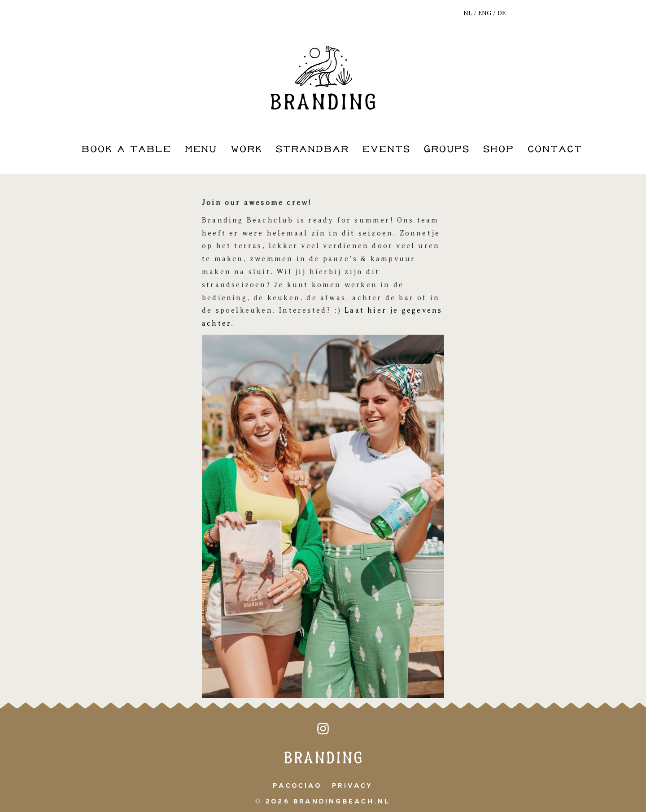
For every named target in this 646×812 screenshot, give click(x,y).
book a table (127, 150)
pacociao (297, 786)
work (247, 150)
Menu (201, 150)
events (386, 150)
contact (555, 150)
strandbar (312, 150)
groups (447, 150)
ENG (485, 13)
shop (499, 150)
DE (502, 13)
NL (468, 13)
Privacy (352, 786)
